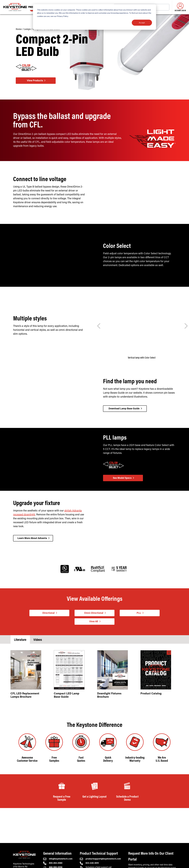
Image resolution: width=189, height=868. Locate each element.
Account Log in (180, 7)
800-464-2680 (53, 863)
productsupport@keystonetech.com (100, 859)
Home (19, 29)
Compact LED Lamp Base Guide (67, 696)
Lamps (27, 29)
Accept (142, 23)
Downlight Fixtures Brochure (109, 696)
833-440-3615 (89, 863)
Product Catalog (151, 694)
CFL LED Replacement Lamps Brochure (25, 696)
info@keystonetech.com (58, 859)
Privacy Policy (62, 16)
